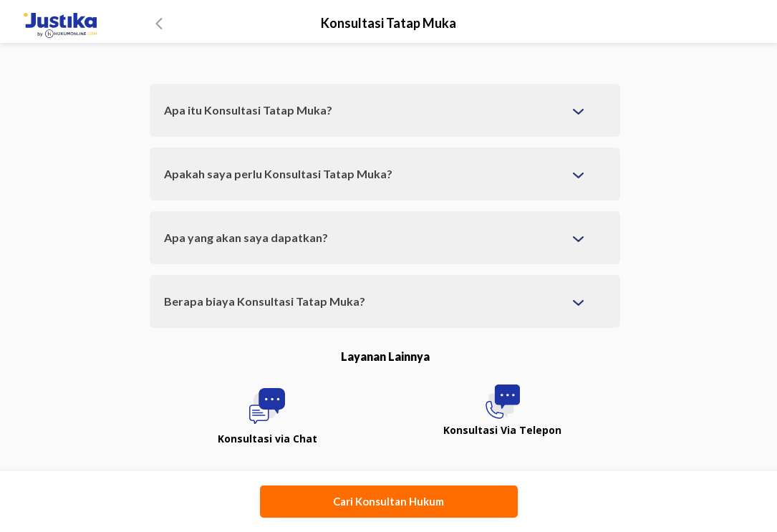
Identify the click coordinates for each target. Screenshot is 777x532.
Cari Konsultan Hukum (388, 501)
